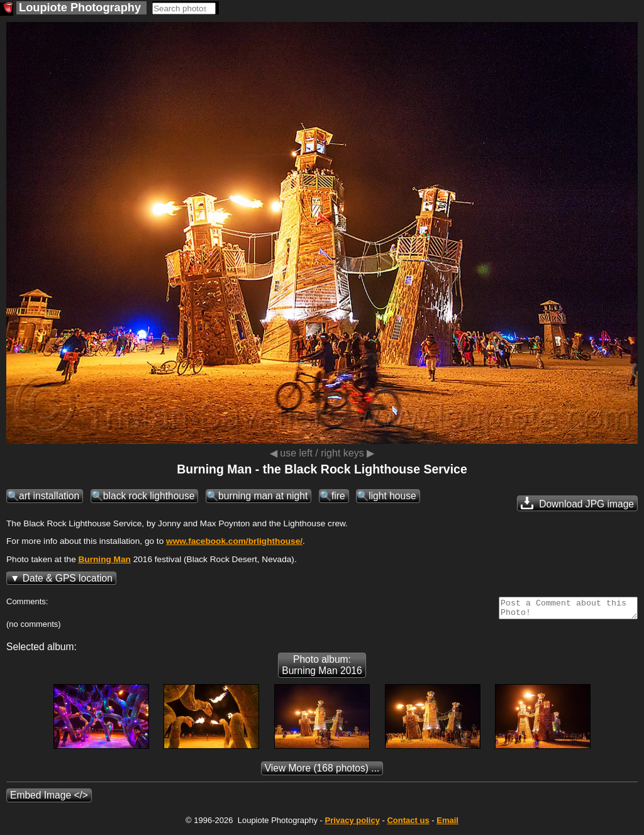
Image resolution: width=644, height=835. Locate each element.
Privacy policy (352, 824)
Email (447, 824)
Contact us (408, 824)
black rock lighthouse (149, 496)
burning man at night (263, 496)
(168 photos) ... (322, 772)
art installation (49, 496)
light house (392, 496)
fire (338, 496)
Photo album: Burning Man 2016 (322, 669)
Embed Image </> (49, 799)
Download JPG (577, 503)
